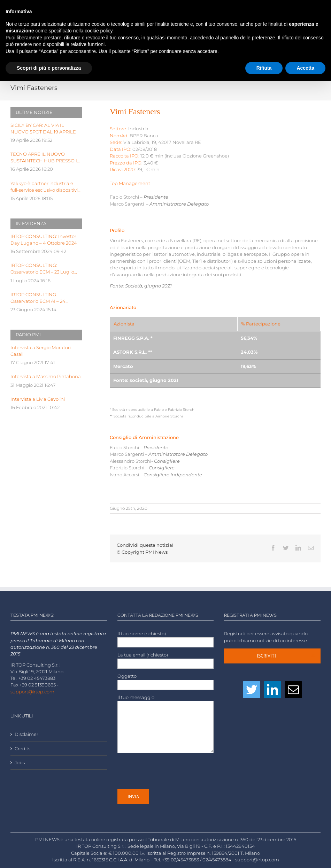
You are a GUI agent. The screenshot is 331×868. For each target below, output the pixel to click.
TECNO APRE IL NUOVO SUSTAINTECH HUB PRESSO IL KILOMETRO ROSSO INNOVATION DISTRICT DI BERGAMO (45, 158)
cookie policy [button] (98, 31)
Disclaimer (26, 734)
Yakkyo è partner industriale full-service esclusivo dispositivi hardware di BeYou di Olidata (44, 187)
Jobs (20, 763)
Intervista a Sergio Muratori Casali (41, 351)
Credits (22, 749)
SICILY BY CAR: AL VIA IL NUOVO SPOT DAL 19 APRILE (43, 129)
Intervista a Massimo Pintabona (46, 377)
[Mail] (293, 690)
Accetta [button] (305, 68)
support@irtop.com (32, 692)
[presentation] (170, 771)
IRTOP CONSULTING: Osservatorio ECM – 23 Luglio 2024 (42, 269)
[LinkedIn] (272, 690)
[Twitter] (252, 690)
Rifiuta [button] (264, 68)
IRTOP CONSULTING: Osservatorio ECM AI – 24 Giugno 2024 (38, 298)
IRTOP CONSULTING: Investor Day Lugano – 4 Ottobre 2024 (44, 240)
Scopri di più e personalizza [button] (49, 68)
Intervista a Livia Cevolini (38, 399)
